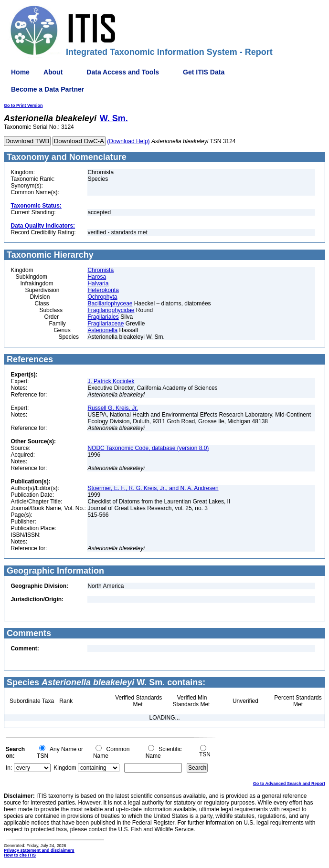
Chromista (101, 270)
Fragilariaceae (106, 324)
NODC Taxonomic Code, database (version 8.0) (148, 448)
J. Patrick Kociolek (111, 381)
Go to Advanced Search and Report (289, 784)
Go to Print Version (23, 105)
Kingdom (65, 768)
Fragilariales (103, 317)
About (53, 72)
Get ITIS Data (204, 72)
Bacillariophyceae (110, 303)
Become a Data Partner (48, 89)
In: (9, 768)
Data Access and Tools (123, 72)
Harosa (97, 277)
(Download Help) (128, 141)
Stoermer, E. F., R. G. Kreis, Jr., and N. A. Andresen (153, 488)
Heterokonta (103, 290)
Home (20, 72)
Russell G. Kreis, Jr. (112, 408)
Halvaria (98, 283)
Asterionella (102, 330)
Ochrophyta (102, 297)
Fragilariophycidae (111, 310)
